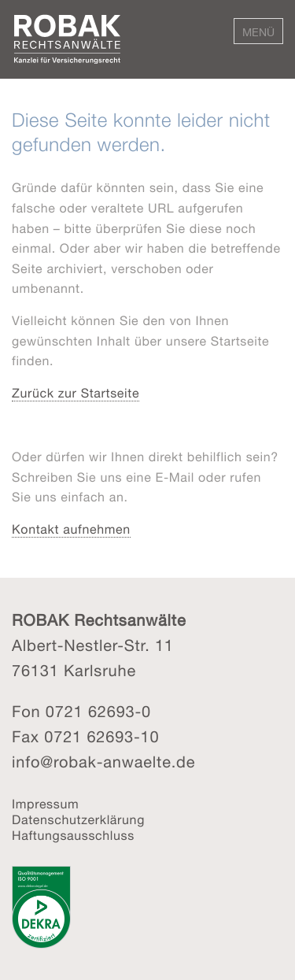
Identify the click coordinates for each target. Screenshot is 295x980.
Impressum (45, 805)
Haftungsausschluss (73, 837)
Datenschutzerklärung (78, 821)
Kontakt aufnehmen (71, 531)
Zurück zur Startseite (76, 394)
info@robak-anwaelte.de (103, 763)
